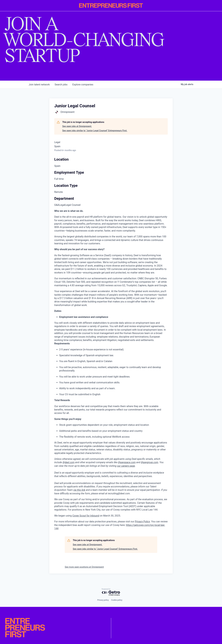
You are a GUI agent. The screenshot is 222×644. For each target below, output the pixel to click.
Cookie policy (117, 600)
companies (83, 85)
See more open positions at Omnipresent (84, 567)
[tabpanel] (111, 370)
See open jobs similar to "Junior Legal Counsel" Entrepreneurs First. (95, 131)
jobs (61, 85)
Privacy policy (103, 600)
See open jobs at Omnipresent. (77, 126)
